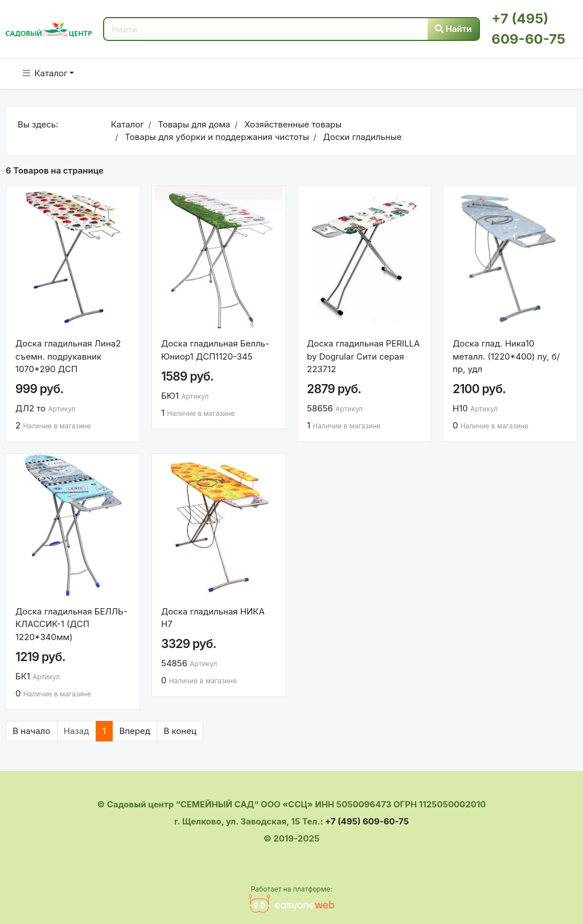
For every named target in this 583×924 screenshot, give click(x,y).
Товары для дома (193, 124)
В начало (31, 731)
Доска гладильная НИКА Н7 (213, 618)
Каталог (45, 73)
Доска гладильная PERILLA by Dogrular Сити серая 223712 (363, 356)
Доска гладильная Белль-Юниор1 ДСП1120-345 (215, 350)
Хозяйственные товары (292, 124)
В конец (180, 731)
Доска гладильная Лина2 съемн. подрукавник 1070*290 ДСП (68, 356)
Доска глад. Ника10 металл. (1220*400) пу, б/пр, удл (506, 356)
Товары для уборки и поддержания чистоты (216, 137)
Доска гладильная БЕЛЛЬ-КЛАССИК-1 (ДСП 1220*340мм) (71, 624)
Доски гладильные (361, 137)
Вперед (135, 731)
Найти (453, 29)
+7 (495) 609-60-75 (367, 821)
